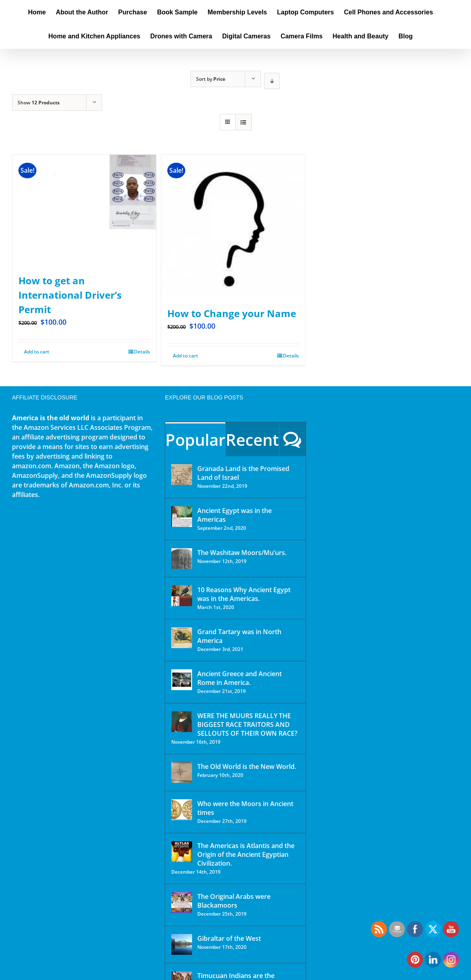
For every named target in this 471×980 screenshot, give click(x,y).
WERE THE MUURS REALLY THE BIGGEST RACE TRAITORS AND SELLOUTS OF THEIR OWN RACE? (247, 725)
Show (39, 103)
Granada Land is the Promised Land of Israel (243, 473)
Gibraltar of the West (229, 938)
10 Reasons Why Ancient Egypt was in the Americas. (244, 594)
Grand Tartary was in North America (239, 636)
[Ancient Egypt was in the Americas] (182, 517)
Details (142, 352)
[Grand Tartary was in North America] (182, 638)
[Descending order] (272, 81)
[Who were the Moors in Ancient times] (182, 810)
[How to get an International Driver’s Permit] (84, 210)
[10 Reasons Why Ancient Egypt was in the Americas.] (182, 596)
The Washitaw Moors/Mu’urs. (242, 553)
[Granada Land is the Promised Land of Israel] (182, 475)
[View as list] (244, 122)
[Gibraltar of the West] (182, 944)
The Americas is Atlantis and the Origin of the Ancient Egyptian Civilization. (246, 854)
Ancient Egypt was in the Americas (234, 515)
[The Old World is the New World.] (182, 772)
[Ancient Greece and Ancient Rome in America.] (182, 680)
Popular (195, 440)
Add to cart (37, 352)
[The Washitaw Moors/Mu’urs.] (182, 559)
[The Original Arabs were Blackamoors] (182, 902)
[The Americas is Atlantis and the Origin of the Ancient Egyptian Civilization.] (182, 852)
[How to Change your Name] (233, 227)
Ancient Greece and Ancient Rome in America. (240, 678)
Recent (252, 440)
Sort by (211, 79)
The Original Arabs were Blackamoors (234, 901)
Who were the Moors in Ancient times (245, 808)
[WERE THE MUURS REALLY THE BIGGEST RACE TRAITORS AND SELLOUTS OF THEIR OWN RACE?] (182, 722)
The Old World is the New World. (247, 766)
